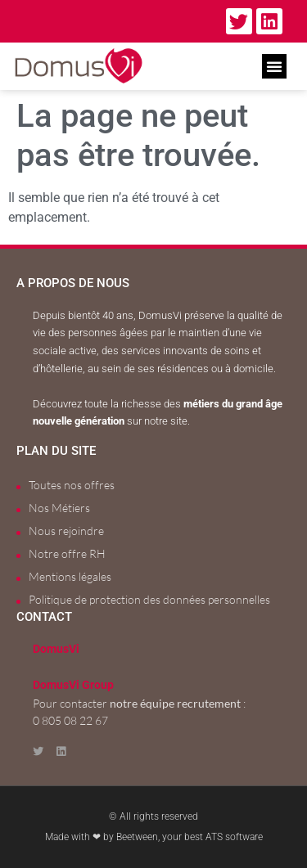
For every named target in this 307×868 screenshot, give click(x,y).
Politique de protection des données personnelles (149, 599)
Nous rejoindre (66, 531)
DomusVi (56, 649)
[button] (274, 66)
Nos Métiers (59, 508)
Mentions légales (70, 576)
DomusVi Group (73, 685)
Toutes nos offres (72, 485)
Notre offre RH (67, 553)
